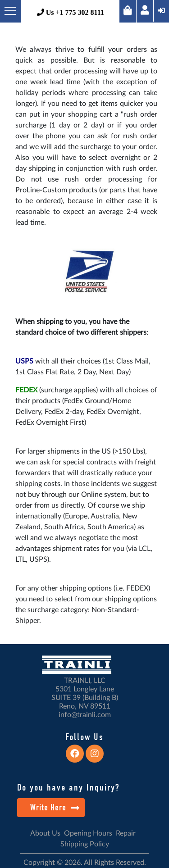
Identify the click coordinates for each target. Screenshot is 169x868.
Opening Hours (88, 833)
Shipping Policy (85, 844)
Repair (126, 833)
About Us (45, 833)
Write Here (55, 807)
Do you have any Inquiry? (68, 787)
